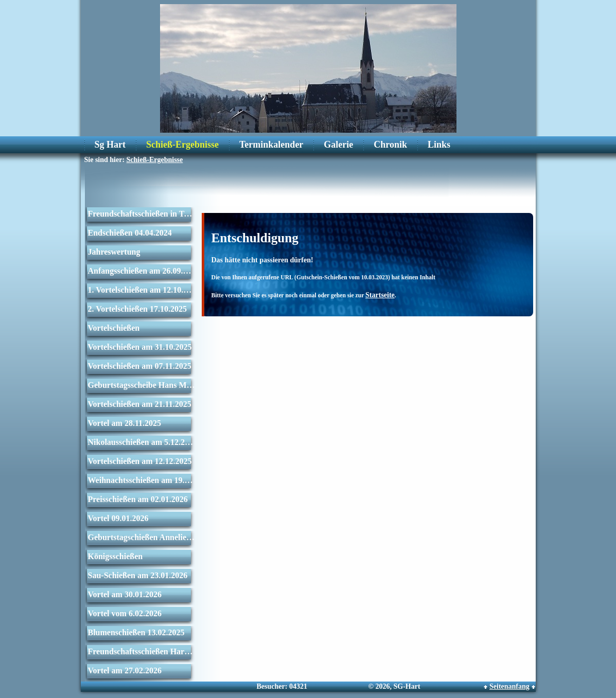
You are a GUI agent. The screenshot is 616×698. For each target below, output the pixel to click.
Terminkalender (271, 145)
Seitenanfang (509, 686)
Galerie (338, 145)
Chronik (390, 145)
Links (439, 145)
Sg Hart (110, 145)
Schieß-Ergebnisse (182, 145)
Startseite (380, 295)
